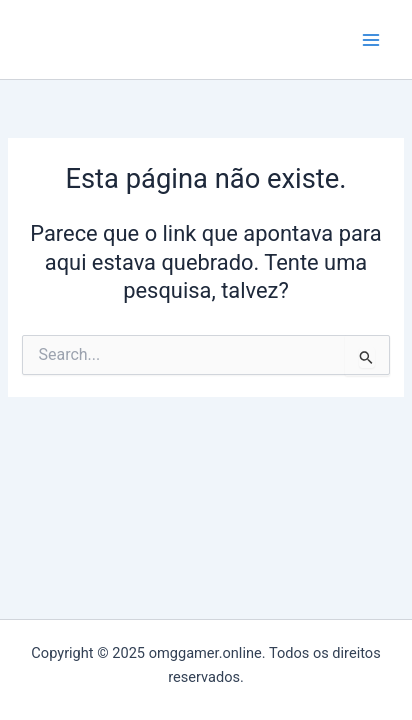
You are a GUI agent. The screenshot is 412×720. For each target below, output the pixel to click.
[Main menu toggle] (371, 40)
